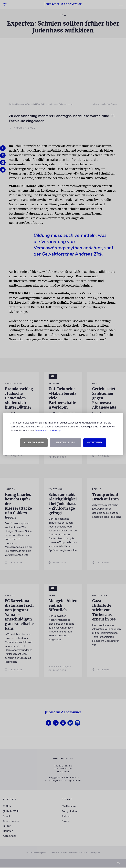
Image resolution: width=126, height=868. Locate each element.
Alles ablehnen (34, 443)
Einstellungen (65, 443)
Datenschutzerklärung (48, 431)
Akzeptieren (95, 443)
